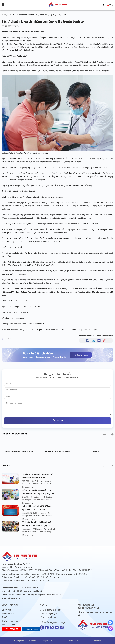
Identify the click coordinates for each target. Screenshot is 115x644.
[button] (104, 434)
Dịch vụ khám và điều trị (50, 610)
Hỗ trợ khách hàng (48, 617)
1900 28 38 (12, 629)
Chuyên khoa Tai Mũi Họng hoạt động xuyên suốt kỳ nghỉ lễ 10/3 (38, 476)
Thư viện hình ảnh (10, 621)
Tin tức (5, 617)
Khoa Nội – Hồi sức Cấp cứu (57, 452)
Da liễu (96, 452)
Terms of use (73, 641)
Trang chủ (6, 15)
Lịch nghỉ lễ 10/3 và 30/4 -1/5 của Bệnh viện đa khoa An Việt (37, 508)
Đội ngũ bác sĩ (8, 614)
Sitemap (98, 641)
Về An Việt (6, 610)
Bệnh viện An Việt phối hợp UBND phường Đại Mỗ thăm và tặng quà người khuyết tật (36, 524)
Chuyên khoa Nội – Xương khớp (19, 452)
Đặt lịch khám (81, 355)
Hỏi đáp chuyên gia (48, 614)
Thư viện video (8, 625)
